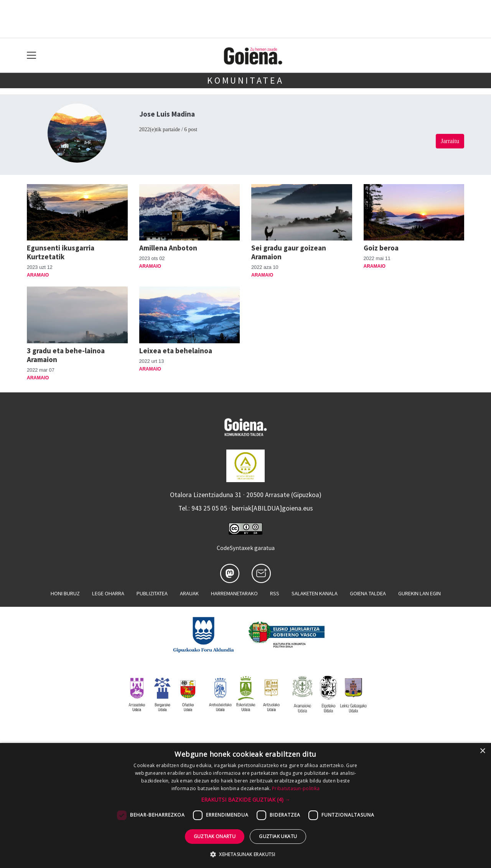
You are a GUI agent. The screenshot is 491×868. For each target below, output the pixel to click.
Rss (275, 593)
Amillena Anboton (168, 248)
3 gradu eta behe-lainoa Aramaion (66, 355)
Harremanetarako (234, 593)
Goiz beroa (381, 248)
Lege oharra (108, 593)
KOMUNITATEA (245, 80)
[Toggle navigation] (32, 55)
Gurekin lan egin (419, 593)
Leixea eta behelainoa (176, 351)
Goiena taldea (368, 593)
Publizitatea (152, 593)
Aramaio (38, 275)
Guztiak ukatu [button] (278, 836)
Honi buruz (65, 593)
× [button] (482, 751)
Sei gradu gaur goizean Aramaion (289, 252)
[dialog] (245, 805)
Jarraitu (450, 141)
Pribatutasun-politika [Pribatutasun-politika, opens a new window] (296, 788)
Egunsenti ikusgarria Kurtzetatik (61, 252)
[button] (246, 800)
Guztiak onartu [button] (215, 836)
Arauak (189, 593)
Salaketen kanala (315, 593)
